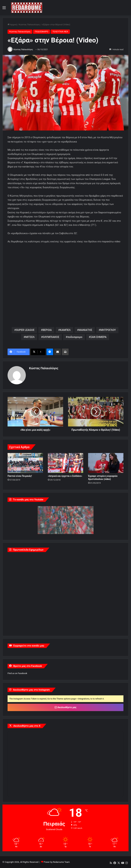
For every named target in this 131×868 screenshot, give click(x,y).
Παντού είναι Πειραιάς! (20, 476)
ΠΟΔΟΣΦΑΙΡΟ (42, 32)
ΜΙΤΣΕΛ (30, 337)
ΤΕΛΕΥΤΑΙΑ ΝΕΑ (60, 32)
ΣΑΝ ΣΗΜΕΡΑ (98, 337)
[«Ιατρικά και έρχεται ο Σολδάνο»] (65, 463)
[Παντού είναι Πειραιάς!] (25, 463)
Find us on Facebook (17, 673)
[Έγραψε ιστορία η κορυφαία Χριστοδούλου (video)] (106, 463)
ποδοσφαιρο (75, 337)
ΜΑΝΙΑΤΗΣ (85, 330)
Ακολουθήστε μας (65, 707)
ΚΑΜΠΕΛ (65, 330)
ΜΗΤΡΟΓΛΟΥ (108, 330)
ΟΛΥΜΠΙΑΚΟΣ (51, 337)
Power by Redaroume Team (57, 862)
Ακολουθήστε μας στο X (27, 726)
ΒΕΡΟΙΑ (47, 330)
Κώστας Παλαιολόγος (29, 25)
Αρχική (12, 25)
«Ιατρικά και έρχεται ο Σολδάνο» (65, 476)
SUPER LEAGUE (25, 330)
